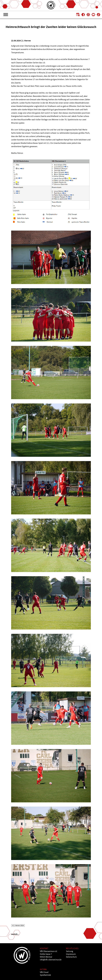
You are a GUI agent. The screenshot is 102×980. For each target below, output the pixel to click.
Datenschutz (71, 957)
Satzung (70, 951)
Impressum (71, 954)
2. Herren (26, 41)
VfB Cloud (44, 972)
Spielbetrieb (45, 975)
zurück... (15, 934)
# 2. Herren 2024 (18, 925)
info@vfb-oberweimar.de (51, 960)
